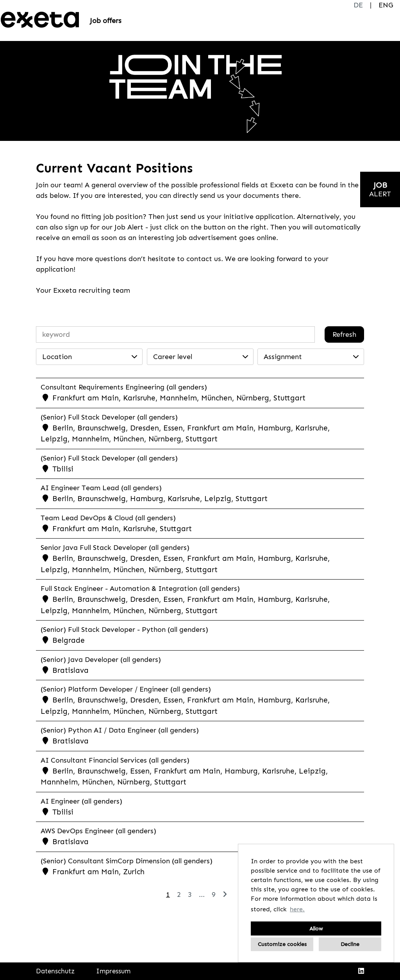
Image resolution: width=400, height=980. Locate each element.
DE (358, 5)
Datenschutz (55, 971)
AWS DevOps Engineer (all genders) (98, 831)
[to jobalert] (380, 189)
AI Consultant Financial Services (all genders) (115, 760)
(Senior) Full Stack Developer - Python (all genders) (124, 630)
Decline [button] (350, 944)
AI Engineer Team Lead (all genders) (101, 488)
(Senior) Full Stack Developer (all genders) (109, 417)
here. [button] (297, 909)
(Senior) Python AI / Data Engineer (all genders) (120, 730)
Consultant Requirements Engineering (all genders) (124, 387)
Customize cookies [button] (282, 944)
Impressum (113, 971)
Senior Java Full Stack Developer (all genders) (115, 548)
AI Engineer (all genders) (81, 801)
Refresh (344, 334)
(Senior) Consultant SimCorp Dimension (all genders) (127, 861)
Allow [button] (316, 928)
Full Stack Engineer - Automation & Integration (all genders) (140, 589)
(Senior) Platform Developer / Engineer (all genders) (126, 689)
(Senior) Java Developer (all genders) (101, 660)
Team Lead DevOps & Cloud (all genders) (108, 518)
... (202, 895)
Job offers (106, 21)
